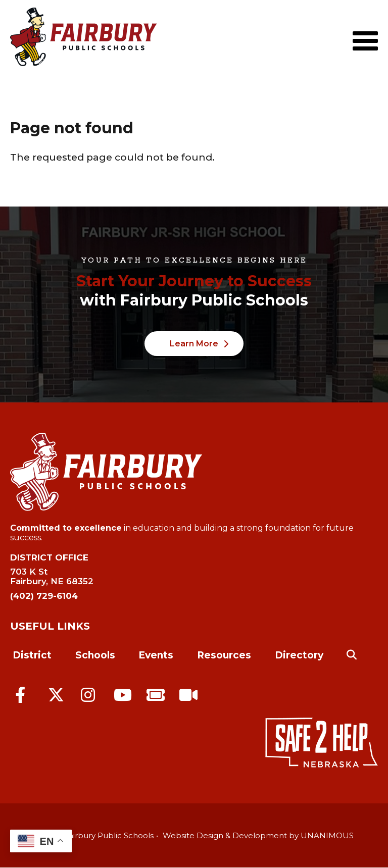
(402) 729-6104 (44, 596)
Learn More (194, 344)
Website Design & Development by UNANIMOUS (258, 835)
